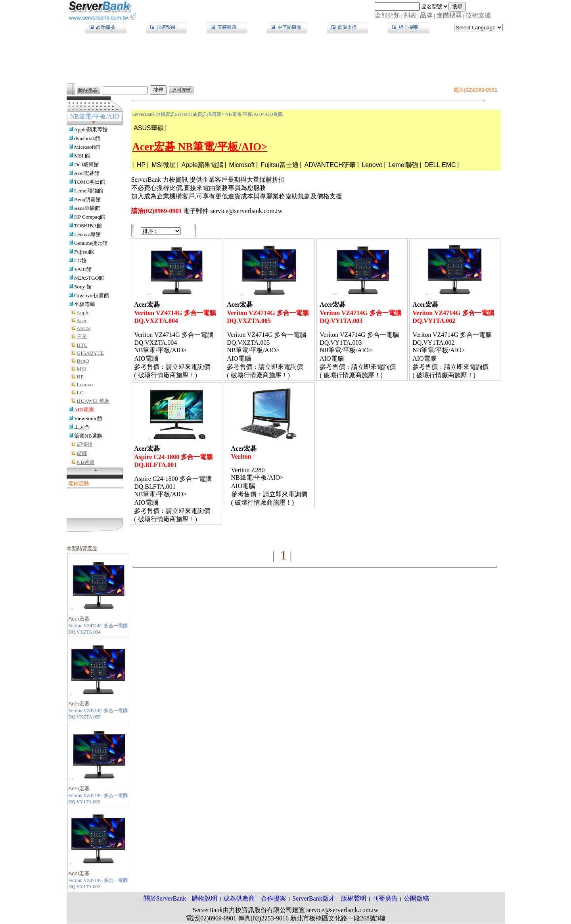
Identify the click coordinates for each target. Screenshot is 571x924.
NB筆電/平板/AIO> (245, 114)
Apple (83, 312)
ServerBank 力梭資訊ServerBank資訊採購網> (178, 114)
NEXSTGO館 (89, 278)
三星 (82, 337)
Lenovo (85, 385)
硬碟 (82, 453)
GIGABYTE (90, 353)
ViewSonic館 (88, 418)
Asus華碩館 (87, 208)
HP (80, 377)
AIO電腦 (84, 410)
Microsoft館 (87, 147)
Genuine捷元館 (91, 243)
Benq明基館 (87, 199)
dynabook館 (87, 138)
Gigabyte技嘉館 (92, 295)
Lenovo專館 (87, 234)
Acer (82, 320)
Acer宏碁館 (87, 173)
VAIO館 (83, 269)
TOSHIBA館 (88, 226)
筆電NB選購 (88, 436)
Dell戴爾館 (86, 164)
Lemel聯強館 (89, 191)
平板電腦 (84, 304)
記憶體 (85, 445)
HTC (82, 345)
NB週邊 (86, 462)
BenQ (83, 361)
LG (80, 393)
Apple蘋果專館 (91, 130)
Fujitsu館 (84, 252)
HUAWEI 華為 (93, 401)
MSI (82, 369)
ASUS (83, 328)
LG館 (80, 260)
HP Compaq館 (90, 217)
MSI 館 (82, 156)
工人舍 (82, 427)
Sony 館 (83, 287)
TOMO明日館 (90, 182)
